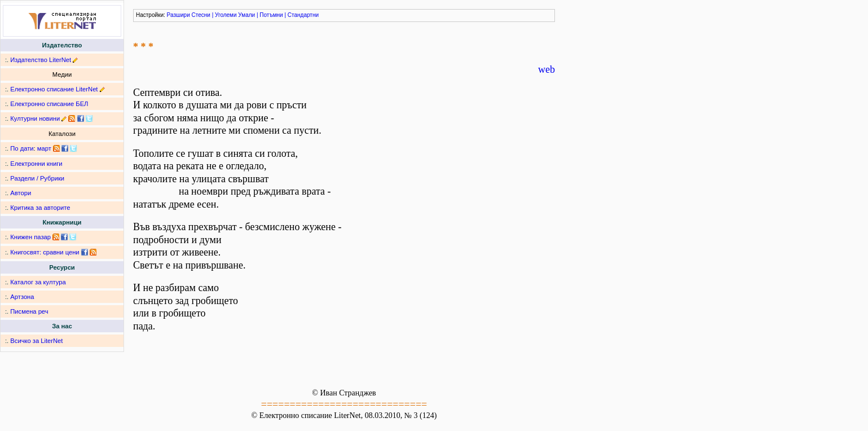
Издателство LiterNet (41, 60)
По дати (22, 148)
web (547, 69)
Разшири (179, 15)
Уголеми (226, 15)
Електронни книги (36, 164)
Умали (246, 15)
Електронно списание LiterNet (54, 89)
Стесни (201, 15)
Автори (21, 193)
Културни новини (35, 118)
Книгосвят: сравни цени (45, 252)
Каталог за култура (38, 282)
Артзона (22, 297)
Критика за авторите (40, 208)
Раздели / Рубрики (37, 178)
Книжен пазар (30, 237)
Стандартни (303, 15)
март (44, 148)
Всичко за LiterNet (36, 341)
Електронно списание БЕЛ (49, 104)
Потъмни (271, 15)
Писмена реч (29, 311)
